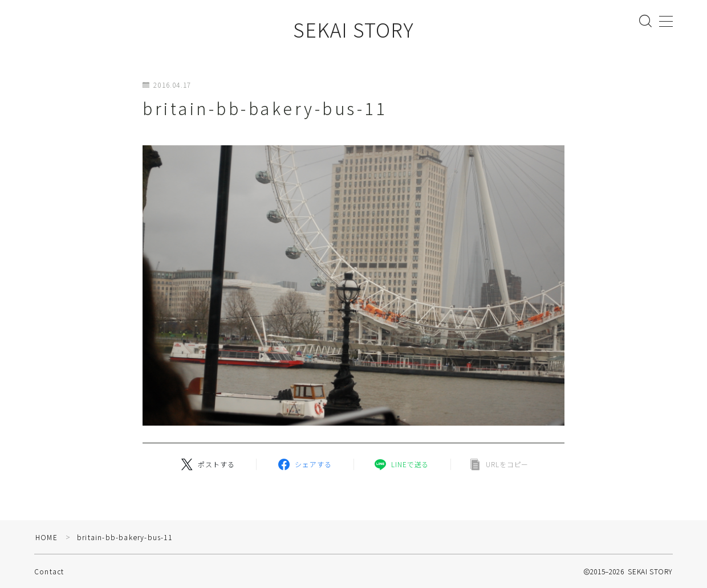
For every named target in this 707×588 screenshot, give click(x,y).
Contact (49, 571)
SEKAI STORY (353, 29)
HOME (46, 537)
